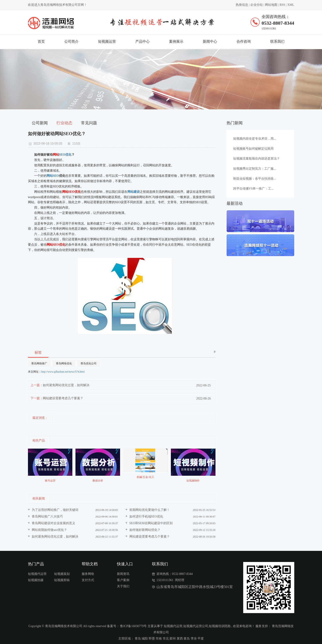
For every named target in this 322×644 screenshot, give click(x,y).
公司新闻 (40, 123)
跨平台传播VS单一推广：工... (253, 189)
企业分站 (257, 5)
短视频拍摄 (36, 580)
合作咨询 (244, 41)
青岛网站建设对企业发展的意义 (53, 523)
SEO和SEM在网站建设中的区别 (151, 523)
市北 (166, 639)
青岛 (138, 639)
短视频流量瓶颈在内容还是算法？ (257, 159)
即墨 (152, 639)
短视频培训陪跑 (220, 626)
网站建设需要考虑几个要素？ (63, 398)
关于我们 (123, 586)
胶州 (173, 639)
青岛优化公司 (89, 363)
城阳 (145, 639)
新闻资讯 (123, 574)
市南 (159, 639)
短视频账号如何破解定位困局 (253, 149)
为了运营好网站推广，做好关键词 (55, 510)
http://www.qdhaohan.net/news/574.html (63, 372)
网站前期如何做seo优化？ (49, 530)
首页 (41, 41)
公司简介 (71, 41)
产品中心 (142, 41)
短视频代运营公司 (196, 626)
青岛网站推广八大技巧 (47, 517)
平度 (201, 639)
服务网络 (88, 574)
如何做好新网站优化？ (144, 530)
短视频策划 (62, 574)
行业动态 (64, 123)
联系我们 (277, 41)
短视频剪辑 (62, 580)
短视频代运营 (37, 574)
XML (291, 5)
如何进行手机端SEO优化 (146, 517)
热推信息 (242, 5)
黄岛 (187, 639)
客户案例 (123, 580)
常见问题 (89, 123)
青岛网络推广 (39, 363)
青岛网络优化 (64, 363)
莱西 (180, 639)
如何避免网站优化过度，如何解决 (66, 385)
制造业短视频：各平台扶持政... (255, 179)
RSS (282, 5)
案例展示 (176, 41)
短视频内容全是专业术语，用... (255, 139)
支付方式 (88, 580)
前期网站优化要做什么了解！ (149, 510)
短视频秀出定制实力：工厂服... (255, 169)
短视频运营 (107, 41)
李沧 (194, 639)
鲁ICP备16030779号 (133, 626)
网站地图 (271, 5)
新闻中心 (210, 41)
